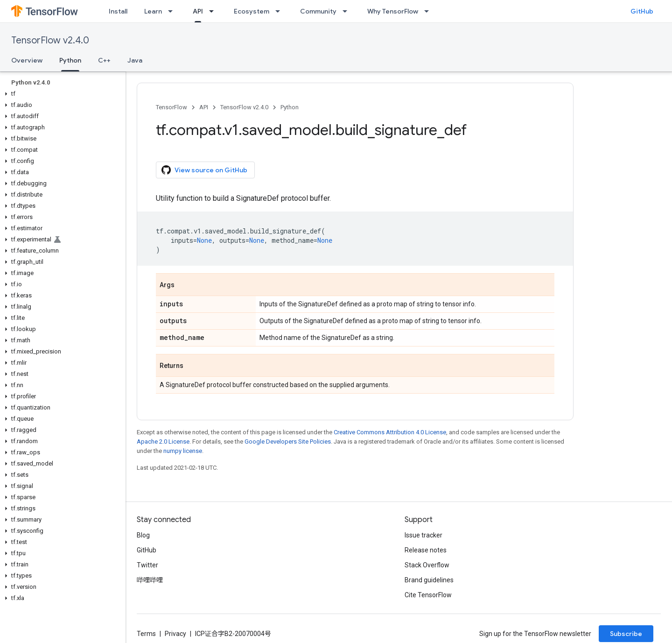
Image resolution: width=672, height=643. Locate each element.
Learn (153, 11)
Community (318, 11)
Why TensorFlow (393, 11)
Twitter (147, 565)
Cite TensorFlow (428, 595)
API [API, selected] (198, 11)
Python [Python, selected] (70, 60)
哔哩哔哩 (150, 580)
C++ (104, 60)
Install (118, 11)
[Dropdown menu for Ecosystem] (280, 11)
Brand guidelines (429, 580)
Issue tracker (423, 535)
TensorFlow (171, 107)
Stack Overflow (427, 565)
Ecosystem (252, 11)
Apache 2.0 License (163, 442)
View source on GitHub (204, 170)
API (204, 107)
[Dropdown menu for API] (214, 11)
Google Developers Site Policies (288, 442)
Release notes (426, 550)
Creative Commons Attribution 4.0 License (390, 432)
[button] (61, 94)
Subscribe (626, 634)
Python (290, 107)
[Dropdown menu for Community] (348, 11)
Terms (146, 634)
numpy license (183, 451)
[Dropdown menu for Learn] (173, 11)
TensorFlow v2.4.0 (50, 40)
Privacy (175, 634)
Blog (143, 535)
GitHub (642, 11)
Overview (27, 60)
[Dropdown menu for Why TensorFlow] (429, 11)
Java (135, 60)
